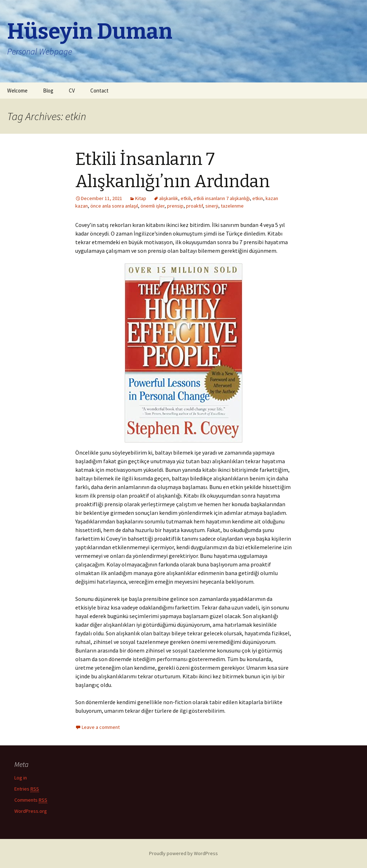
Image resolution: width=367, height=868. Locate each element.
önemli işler (152, 206)
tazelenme (232, 206)
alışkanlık (169, 198)
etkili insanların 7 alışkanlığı (222, 198)
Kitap (141, 198)
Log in (21, 778)
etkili (186, 198)
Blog (48, 91)
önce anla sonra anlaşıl (114, 206)
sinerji (212, 206)
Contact (99, 91)
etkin (258, 198)
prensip (175, 206)
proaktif (194, 206)
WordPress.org (31, 811)
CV (72, 91)
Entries (27, 789)
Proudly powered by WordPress (183, 853)
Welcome (17, 91)
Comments (31, 800)
